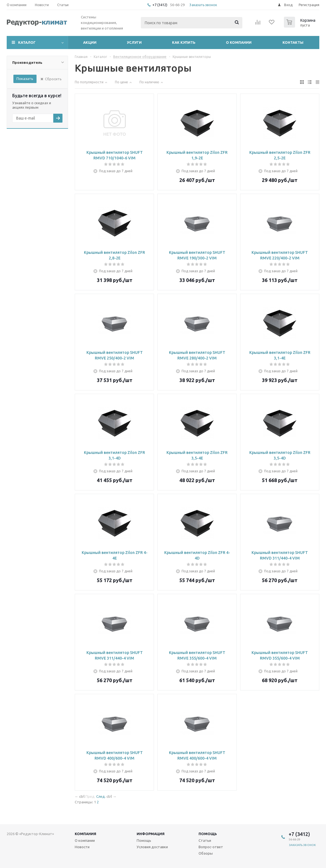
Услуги (134, 42)
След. (101, 796)
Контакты (293, 42)
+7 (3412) (160, 5)
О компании (239, 42)
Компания (85, 834)
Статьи (205, 840)
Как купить (184, 42)
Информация (151, 834)
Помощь (208, 834)
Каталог (27, 42)
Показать (25, 79)
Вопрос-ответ (211, 847)
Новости (82, 847)
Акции (90, 42)
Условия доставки (152, 847)
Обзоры (206, 853)
